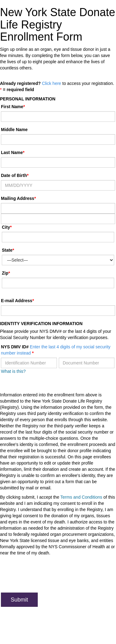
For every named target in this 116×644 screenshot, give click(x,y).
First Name (12, 107)
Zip (5, 273)
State (7, 250)
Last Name (12, 152)
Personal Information (28, 99)
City (6, 227)
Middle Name (14, 130)
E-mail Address (17, 301)
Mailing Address (18, 198)
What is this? (13, 371)
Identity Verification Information (41, 324)
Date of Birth (14, 175)
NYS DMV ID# (56, 350)
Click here (51, 83)
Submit (19, 600)
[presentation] (48, 576)
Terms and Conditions (81, 497)
